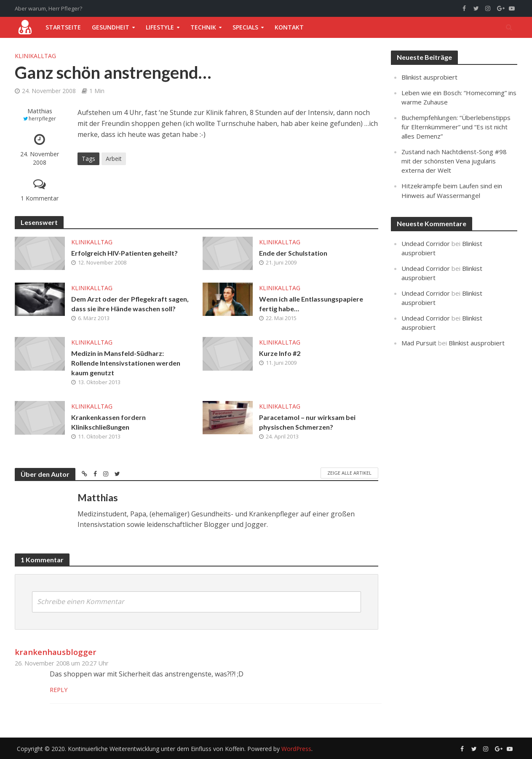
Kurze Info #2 (280, 353)
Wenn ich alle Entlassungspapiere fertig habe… (311, 304)
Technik (203, 27)
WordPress (296, 749)
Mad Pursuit (419, 343)
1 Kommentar (40, 198)
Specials (245, 27)
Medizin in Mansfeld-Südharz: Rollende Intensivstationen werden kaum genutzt (126, 363)
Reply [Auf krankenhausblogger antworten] (59, 690)
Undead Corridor (426, 243)
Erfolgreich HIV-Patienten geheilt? (124, 253)
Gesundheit (111, 27)
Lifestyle (160, 27)
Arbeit (114, 159)
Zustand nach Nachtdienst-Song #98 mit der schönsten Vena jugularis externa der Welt (454, 161)
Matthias (40, 111)
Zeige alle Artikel (349, 473)
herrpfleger (42, 119)
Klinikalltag (35, 56)
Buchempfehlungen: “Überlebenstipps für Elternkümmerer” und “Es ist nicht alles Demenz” (456, 127)
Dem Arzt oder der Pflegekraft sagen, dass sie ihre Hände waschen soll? (130, 304)
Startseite (63, 27)
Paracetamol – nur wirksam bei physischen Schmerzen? (307, 422)
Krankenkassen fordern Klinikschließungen (108, 422)
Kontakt (289, 27)
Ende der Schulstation (293, 253)
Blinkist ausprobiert (429, 77)
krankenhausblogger (56, 652)
